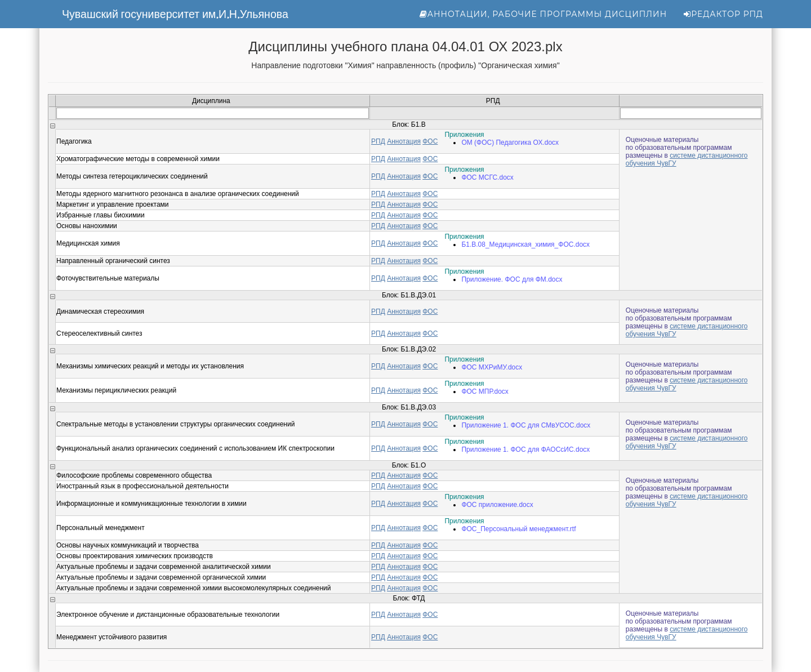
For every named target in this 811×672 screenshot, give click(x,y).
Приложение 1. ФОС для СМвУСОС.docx (526, 425)
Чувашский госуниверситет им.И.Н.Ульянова (175, 14)
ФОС (430, 141)
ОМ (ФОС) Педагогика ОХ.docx (510, 143)
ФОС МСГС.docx (487, 177)
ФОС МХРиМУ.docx (492, 367)
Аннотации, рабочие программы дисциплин (543, 14)
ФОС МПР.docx (485, 391)
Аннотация (404, 141)
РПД (378, 141)
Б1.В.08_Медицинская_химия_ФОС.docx (525, 244)
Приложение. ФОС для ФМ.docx (512, 279)
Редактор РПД (723, 14)
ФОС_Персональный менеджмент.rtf (518, 529)
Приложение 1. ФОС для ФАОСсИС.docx (525, 450)
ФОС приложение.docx (497, 505)
